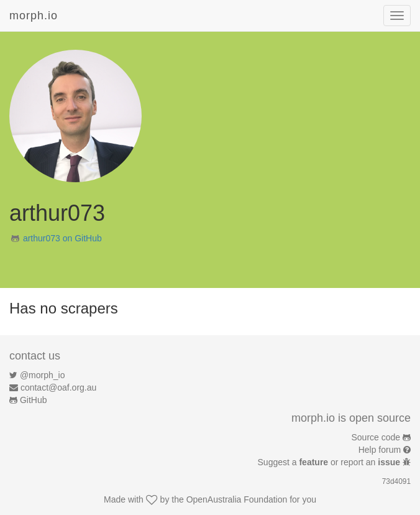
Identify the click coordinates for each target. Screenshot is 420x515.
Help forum (380, 450)
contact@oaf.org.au (58, 387)
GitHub (34, 400)
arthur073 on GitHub (62, 238)
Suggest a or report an (330, 462)
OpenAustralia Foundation (237, 499)
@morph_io (43, 375)
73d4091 (396, 481)
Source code (376, 437)
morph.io (34, 16)
